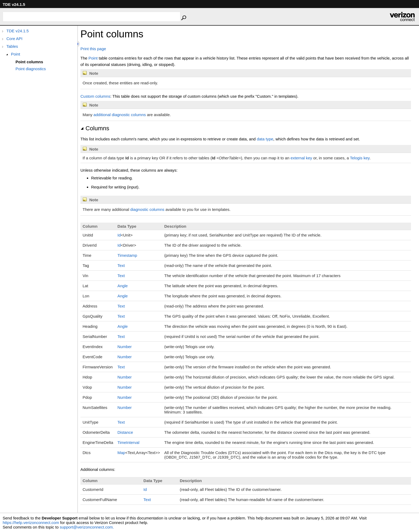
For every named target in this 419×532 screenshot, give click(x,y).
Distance (125, 432)
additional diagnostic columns (120, 115)
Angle (123, 286)
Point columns (29, 62)
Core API (14, 39)
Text (121, 265)
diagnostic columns (147, 209)
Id (119, 235)
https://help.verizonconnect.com (31, 523)
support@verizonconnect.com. (87, 527)
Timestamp (127, 255)
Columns (95, 128)
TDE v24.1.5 (18, 31)
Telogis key (360, 158)
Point (15, 54)
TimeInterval (129, 442)
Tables (12, 46)
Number (125, 347)
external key (301, 158)
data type (265, 139)
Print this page (93, 49)
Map (121, 453)
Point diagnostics (31, 69)
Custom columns (95, 96)
